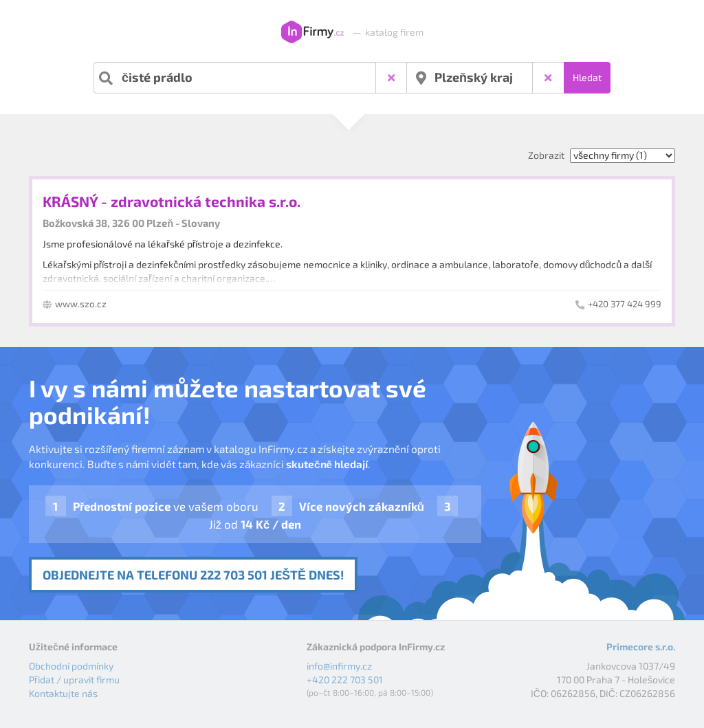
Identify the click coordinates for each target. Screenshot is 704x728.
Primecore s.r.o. (641, 647)
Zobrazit (546, 155)
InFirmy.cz (312, 32)
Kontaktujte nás (63, 693)
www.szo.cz (81, 304)
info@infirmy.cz (339, 666)
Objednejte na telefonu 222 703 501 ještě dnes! (193, 575)
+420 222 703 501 (345, 680)
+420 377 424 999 (625, 304)
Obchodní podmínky (71, 666)
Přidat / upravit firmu (74, 680)
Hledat (587, 77)
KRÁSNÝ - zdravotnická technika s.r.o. (172, 201)
